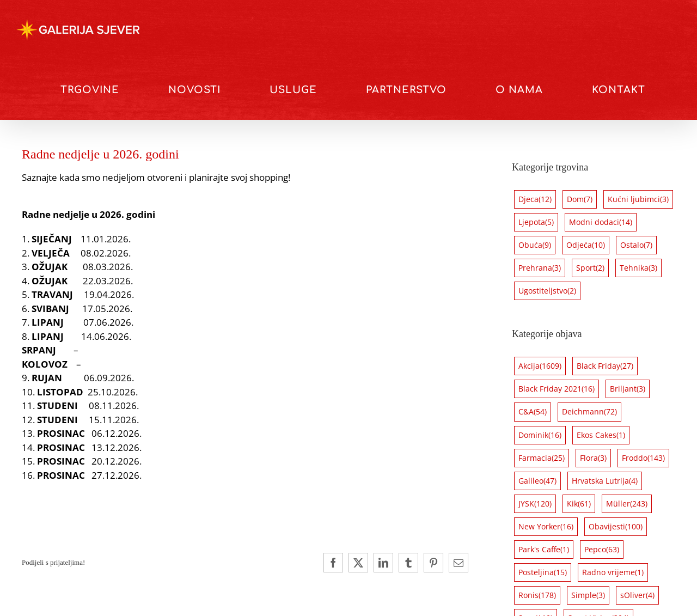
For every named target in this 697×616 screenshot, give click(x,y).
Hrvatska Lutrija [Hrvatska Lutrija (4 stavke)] (605, 481)
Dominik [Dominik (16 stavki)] (540, 435)
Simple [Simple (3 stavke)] (588, 595)
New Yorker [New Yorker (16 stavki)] (546, 527)
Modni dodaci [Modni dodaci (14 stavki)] (601, 222)
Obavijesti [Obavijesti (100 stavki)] (616, 527)
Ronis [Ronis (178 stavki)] (537, 595)
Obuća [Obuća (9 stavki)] (535, 245)
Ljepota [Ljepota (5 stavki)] (536, 222)
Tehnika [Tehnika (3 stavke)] (638, 268)
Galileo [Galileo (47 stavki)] (537, 481)
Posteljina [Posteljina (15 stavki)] (543, 572)
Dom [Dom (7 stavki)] (580, 199)
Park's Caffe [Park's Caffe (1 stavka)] (544, 550)
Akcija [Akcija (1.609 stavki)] (540, 366)
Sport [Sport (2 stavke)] (590, 268)
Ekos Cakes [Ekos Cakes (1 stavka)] (601, 435)
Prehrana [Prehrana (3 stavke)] (540, 268)
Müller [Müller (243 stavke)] (627, 504)
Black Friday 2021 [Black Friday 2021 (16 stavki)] (557, 389)
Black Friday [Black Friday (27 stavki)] (605, 366)
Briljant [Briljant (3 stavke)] (628, 389)
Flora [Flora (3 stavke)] (593, 458)
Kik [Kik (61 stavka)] (579, 504)
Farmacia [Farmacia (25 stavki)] (542, 458)
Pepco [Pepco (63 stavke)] (602, 550)
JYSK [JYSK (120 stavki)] (535, 504)
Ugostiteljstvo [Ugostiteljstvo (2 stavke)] (547, 291)
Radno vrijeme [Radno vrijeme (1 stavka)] (613, 572)
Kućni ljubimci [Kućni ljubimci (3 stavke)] (638, 199)
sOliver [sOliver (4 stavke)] (637, 595)
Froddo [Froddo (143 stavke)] (643, 458)
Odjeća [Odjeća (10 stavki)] (586, 245)
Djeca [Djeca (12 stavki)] (535, 199)
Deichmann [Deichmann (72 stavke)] (589, 412)
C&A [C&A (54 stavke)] (533, 412)
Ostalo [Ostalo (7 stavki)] (636, 245)
